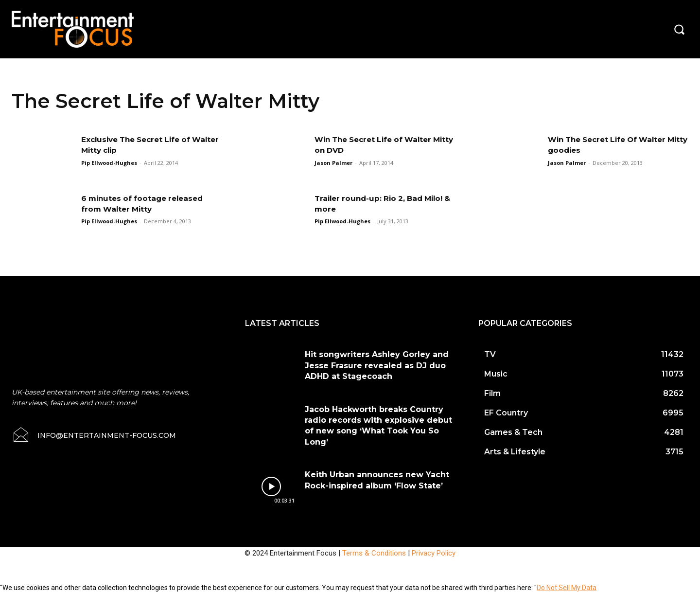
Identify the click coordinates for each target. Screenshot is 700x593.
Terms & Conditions (374, 553)
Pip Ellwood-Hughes (109, 163)
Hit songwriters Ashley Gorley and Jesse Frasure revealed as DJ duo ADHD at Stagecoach (377, 365)
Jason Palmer (333, 163)
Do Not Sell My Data (567, 588)
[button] (679, 29)
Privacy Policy (434, 553)
